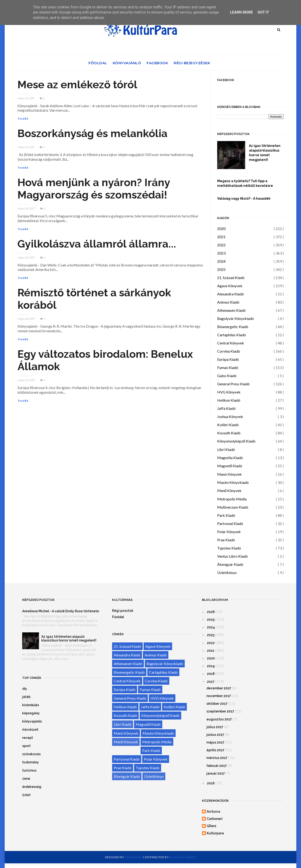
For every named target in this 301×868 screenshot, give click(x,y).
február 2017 (217, 766)
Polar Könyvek (229, 532)
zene (26, 779)
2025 (221, 269)
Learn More (241, 12)
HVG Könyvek (229, 392)
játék (26, 697)
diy (25, 689)
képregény (31, 713)
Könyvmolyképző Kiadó (236, 441)
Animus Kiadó (228, 302)
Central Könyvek (231, 343)
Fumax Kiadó (228, 367)
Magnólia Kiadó (230, 458)
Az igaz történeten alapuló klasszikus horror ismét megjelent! (265, 153)
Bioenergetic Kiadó (233, 327)
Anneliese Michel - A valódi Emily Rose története (61, 611)
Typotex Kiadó (229, 548)
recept (28, 738)
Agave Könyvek (230, 286)
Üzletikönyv (227, 572)
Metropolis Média (232, 499)
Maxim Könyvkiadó (233, 482)
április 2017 (215, 750)
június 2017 (215, 735)
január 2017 (216, 773)
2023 (221, 253)
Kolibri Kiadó (228, 425)
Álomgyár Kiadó (230, 564)
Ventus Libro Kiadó (232, 556)
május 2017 (215, 742)
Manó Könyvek (229, 474)
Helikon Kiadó (229, 400)
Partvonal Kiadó (230, 523)
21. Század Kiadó (231, 278)
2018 (211, 674)
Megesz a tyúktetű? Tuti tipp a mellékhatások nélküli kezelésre (245, 183)
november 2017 (219, 696)
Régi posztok (123, 611)
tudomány (30, 762)
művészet (30, 730)
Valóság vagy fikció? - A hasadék (244, 198)
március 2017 (217, 758)
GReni (211, 826)
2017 (211, 682)
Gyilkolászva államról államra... (97, 244)
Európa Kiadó (228, 359)
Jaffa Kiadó (226, 408)
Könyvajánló (127, 63)
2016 (211, 783)
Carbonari (215, 819)
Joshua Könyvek (230, 416)
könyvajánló (32, 721)
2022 (221, 245)
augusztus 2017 (219, 719)
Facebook (157, 63)
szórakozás (31, 754)
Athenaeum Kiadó (231, 310)
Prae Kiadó (226, 540)
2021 (221, 237)
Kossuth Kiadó (229, 433)
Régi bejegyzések (192, 63)
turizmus (29, 770)
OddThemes (134, 857)
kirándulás (31, 705)
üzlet (26, 795)
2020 (221, 229)
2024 (221, 261)
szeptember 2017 (220, 711)
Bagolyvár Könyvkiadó (235, 318)
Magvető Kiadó (230, 466)
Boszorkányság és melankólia (92, 133)
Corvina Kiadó (229, 351)
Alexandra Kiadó (230, 294)
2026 (211, 612)
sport (26, 746)
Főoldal (98, 63)
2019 (211, 666)
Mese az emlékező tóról (77, 85)
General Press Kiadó (233, 384)
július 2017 (215, 727)
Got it (263, 12)
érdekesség (32, 787)
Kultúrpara (215, 833)
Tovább (23, 119)
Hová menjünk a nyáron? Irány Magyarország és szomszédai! (94, 189)
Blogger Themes (183, 857)
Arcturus (213, 811)
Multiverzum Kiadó (233, 507)
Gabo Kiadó (227, 376)
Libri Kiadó (226, 449)
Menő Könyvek (229, 491)
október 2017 (217, 704)
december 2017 (219, 688)
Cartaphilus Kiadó (232, 335)
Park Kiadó (226, 515)
